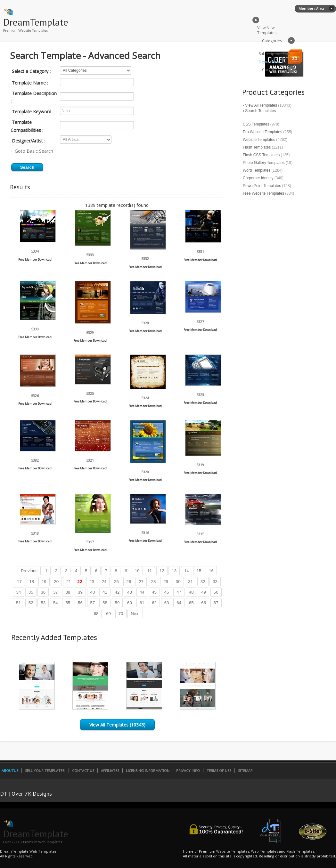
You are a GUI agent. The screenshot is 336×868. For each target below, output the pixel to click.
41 (105, 592)
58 (105, 603)
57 (93, 603)
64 (179, 603)
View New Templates (267, 30)
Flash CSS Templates (261, 155)
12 (162, 571)
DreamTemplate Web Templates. (29, 851)
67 (216, 603)
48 (191, 592)
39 (80, 592)
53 (43, 603)
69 (108, 614)
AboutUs (10, 771)
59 (117, 603)
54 (56, 603)
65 (191, 603)
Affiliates (110, 771)
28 (154, 582)
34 (18, 592)
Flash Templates (257, 147)
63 (167, 603)
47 (179, 592)
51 (18, 603)
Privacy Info (188, 771)
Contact (269, 70)
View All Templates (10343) (117, 725)
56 (80, 603)
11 (149, 571)
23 (92, 582)
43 (130, 592)
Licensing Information (148, 771)
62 (154, 603)
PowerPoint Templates (262, 186)
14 (187, 571)
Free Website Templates (263, 193)
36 (43, 592)
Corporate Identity (258, 178)
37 (56, 592)
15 (199, 571)
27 (141, 582)
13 (174, 571)
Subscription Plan (275, 54)
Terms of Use (219, 771)
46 (167, 592)
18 (32, 582)
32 (203, 582)
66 (204, 603)
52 (31, 603)
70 (121, 614)
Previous (29, 571)
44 (142, 592)
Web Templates (265, 851)
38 (68, 592)
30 (178, 582)
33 (215, 582)
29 (166, 582)
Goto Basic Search (34, 151)
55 (68, 603)
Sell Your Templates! (45, 771)
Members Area (311, 8)
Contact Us (83, 771)
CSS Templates (256, 124)
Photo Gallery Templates (264, 163)
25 (116, 582)
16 (211, 571)
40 (93, 592)
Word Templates (257, 170)
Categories (272, 41)
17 (19, 582)
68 (96, 614)
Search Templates (260, 111)
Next (135, 614)
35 (31, 592)
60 (130, 603)
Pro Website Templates (262, 132)
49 (204, 592)
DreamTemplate (36, 22)
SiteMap (245, 771)
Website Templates (259, 140)
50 (216, 592)
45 (154, 592)
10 (137, 571)
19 (44, 582)
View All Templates (261, 105)
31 (190, 582)
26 (129, 582)
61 (142, 603)
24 (104, 582)
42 (117, 592)
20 (56, 582)
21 (69, 582)
